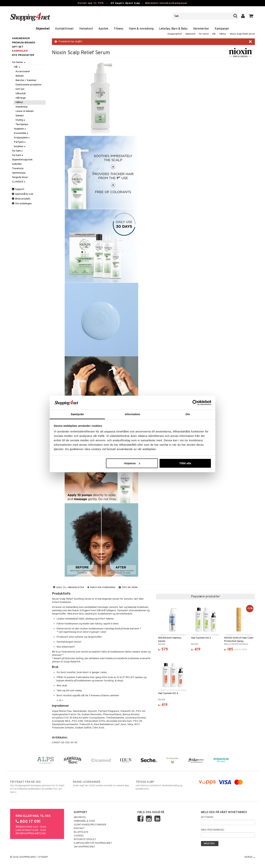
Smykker (20, 147)
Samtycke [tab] (77, 414)
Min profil (80, 817)
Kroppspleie (22, 138)
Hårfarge (21, 98)
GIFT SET (18, 47)
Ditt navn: (207, 817)
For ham (18, 151)
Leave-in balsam (25, 111)
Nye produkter (23, 55)
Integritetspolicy (85, 840)
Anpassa (132, 463)
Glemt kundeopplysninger (90, 825)
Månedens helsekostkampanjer (166, 3)
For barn (18, 155)
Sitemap (43, 857)
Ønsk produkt (21, 199)
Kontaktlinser (65, 29)
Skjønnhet (43, 29)
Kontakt (79, 829)
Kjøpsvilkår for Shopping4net (93, 843)
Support (18, 189)
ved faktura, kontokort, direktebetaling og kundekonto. (164, 785)
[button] (251, 16)
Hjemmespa (19, 173)
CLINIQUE (19, 182)
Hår (214, 34)
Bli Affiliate (81, 832)
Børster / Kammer (26, 80)
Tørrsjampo (22, 124)
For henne (204, 34)
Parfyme (20, 142)
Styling (21, 120)
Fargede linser (20, 177)
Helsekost (86, 29)
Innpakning (21, 107)
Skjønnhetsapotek (22, 160)
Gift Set (20, 89)
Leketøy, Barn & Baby (173, 29)
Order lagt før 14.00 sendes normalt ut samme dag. (101, 784)
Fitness (119, 29)
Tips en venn (128, 587)
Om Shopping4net (85, 847)
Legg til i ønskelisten (68, 587)
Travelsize (18, 169)
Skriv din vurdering (101, 587)
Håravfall (21, 94)
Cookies (79, 836)
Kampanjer (222, 29)
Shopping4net (175, 34)
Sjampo (20, 116)
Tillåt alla (185, 463)
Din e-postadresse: (213, 830)
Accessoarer (23, 72)
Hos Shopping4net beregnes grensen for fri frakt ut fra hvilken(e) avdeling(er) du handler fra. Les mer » (38, 787)
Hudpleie (20, 129)
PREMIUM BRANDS (24, 43)
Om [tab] (188, 414)
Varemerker (201, 29)
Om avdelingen (22, 204)
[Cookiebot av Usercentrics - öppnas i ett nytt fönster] (195, 403)
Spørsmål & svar (23, 194)
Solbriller (17, 164)
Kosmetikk (21, 133)
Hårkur (223, 34)
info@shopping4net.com (31, 834)
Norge (250, 857)
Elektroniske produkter (29, 85)
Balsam (20, 76)
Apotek (103, 29)
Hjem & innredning (141, 29)
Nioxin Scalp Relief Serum (242, 34)
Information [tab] (132, 414)
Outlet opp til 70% (91, 3)
